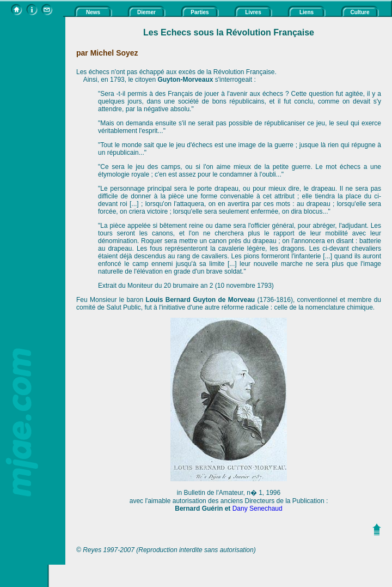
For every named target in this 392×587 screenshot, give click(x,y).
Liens (307, 12)
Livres (253, 12)
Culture (360, 12)
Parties (200, 12)
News (93, 12)
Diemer (146, 12)
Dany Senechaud (258, 509)
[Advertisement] (33, 180)
